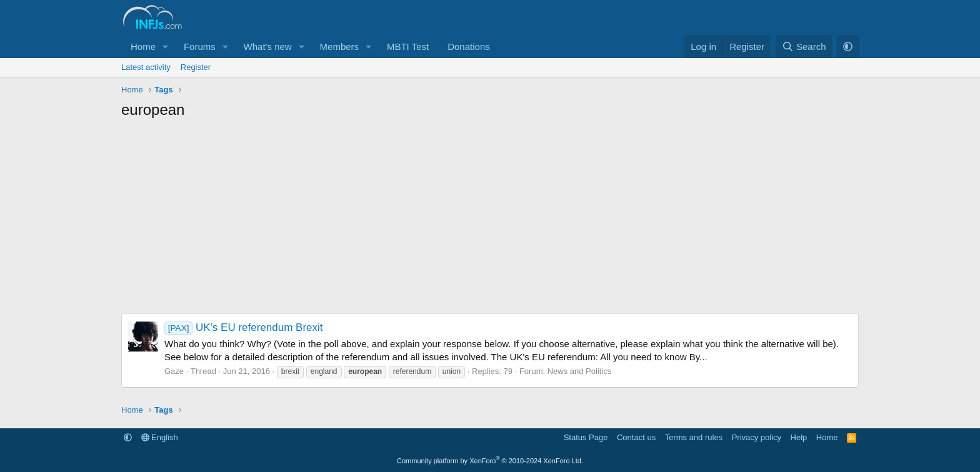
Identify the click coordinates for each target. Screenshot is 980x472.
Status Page (586, 437)
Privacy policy (757, 437)
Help (799, 437)
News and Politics (580, 371)
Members (340, 47)
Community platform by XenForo (490, 461)
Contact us (636, 437)
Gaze (174, 371)
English (160, 437)
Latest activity (146, 67)
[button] (166, 47)
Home (143, 47)
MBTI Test (408, 47)
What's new (268, 47)
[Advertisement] (490, 220)
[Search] (804, 47)
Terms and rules (694, 437)
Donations (469, 47)
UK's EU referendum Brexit (244, 327)
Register (196, 67)
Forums (200, 47)
